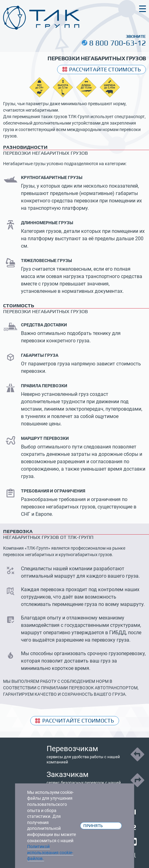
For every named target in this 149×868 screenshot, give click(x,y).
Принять (93, 826)
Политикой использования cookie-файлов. (50, 852)
